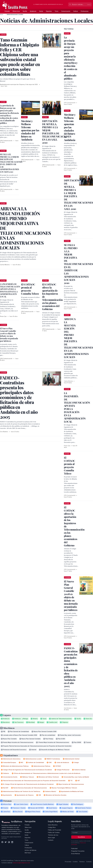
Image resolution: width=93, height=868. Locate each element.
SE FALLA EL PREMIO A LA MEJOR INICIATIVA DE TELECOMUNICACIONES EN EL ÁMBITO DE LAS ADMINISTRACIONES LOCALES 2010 (11, 163)
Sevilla (25, 11)
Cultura (76, 11)
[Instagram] (9, 842)
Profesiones (85, 11)
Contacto (51, 840)
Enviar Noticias (76, 854)
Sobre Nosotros (53, 825)
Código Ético (52, 827)
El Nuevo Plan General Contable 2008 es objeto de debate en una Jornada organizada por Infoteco (9, 335)
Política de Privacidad (54, 830)
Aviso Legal (51, 838)
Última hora (16, 11)
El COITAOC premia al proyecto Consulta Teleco (30, 289)
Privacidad (68, 862)
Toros (56, 11)
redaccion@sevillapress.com (21, 863)
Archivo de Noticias (31, 850)
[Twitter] (6, 842)
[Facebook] (2, 842)
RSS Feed (28, 853)
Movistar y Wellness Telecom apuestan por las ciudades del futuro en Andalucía (30, 130)
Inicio (2, 14)
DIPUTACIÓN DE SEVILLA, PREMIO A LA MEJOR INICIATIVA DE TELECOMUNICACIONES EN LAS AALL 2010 (57, 132)
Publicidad (74, 848)
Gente (41, 11)
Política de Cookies (54, 832)
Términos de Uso (53, 835)
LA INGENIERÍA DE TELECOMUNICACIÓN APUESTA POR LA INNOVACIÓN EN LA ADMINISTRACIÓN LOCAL (10, 290)
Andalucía (33, 11)
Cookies (75, 862)
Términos (82, 862)
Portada (7, 11)
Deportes (49, 11)
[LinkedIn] (12, 842)
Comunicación (66, 11)
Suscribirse (81, 837)
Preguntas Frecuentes (78, 851)
